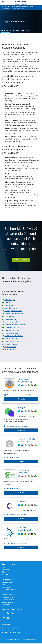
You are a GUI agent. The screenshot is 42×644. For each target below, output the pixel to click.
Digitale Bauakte (10, 347)
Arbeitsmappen (10, 316)
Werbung (5, 585)
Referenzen (5, 570)
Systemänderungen (18, 9)
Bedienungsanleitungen (13, 330)
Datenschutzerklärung (30, 639)
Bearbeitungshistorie (12, 327)
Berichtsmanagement (12, 338)
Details (22, 399)
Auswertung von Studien (13, 322)
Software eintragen (7, 582)
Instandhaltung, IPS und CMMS (18, 543)
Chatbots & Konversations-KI (17, 426)
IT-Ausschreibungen (8, 597)
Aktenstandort (9, 305)
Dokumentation (10, 350)
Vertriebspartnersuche (8, 600)
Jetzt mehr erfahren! (21, 260)
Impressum (5, 574)
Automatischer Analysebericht (15, 325)
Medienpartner (6, 587)
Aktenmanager (10, 300)
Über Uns (5, 567)
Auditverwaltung (10, 319)
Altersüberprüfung (11, 308)
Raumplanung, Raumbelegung (17, 515)
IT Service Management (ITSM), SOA (20, 395)
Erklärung (7, 30)
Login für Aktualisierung (9, 589)
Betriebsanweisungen (12, 341)
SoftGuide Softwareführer (12, 7)
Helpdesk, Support (13, 457)
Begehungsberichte (11, 333)
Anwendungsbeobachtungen (14, 314)
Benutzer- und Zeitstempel (14, 336)
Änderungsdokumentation (13, 311)
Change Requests (11, 344)
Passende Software (22, 30)
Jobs (3, 572)
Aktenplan (8, 302)
